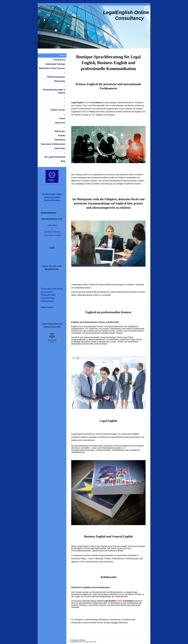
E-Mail (52, 248)
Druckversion (74, 640)
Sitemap (82, 640)
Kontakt (115, 623)
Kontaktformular (52, 269)
